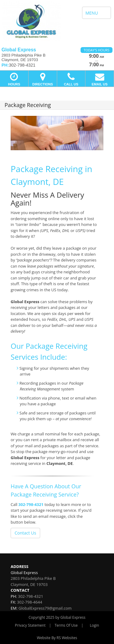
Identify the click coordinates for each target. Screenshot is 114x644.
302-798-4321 (31, 504)
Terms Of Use (66, 625)
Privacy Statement (30, 625)
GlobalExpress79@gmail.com (45, 608)
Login (95, 625)
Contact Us (25, 533)
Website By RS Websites (57, 638)
